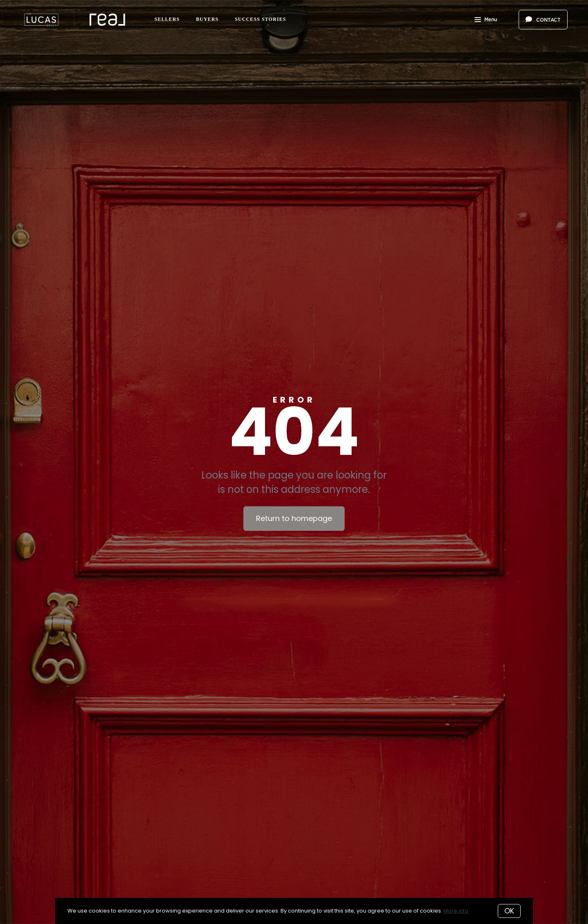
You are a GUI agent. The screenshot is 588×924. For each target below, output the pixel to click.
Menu (486, 20)
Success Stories (260, 19)
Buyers (207, 19)
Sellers (167, 19)
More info (456, 911)
